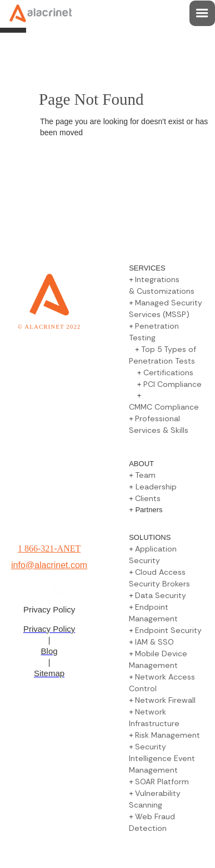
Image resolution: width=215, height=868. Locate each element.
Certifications (168, 372)
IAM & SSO (154, 642)
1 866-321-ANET (49, 548)
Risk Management (167, 735)
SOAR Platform (162, 782)
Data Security (161, 595)
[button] (202, 13)
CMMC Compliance (164, 407)
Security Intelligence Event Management (162, 758)
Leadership (155, 487)
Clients (148, 498)
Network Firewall (165, 700)
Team (145, 475)
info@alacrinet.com (49, 565)
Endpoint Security (168, 630)
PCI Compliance (172, 384)
